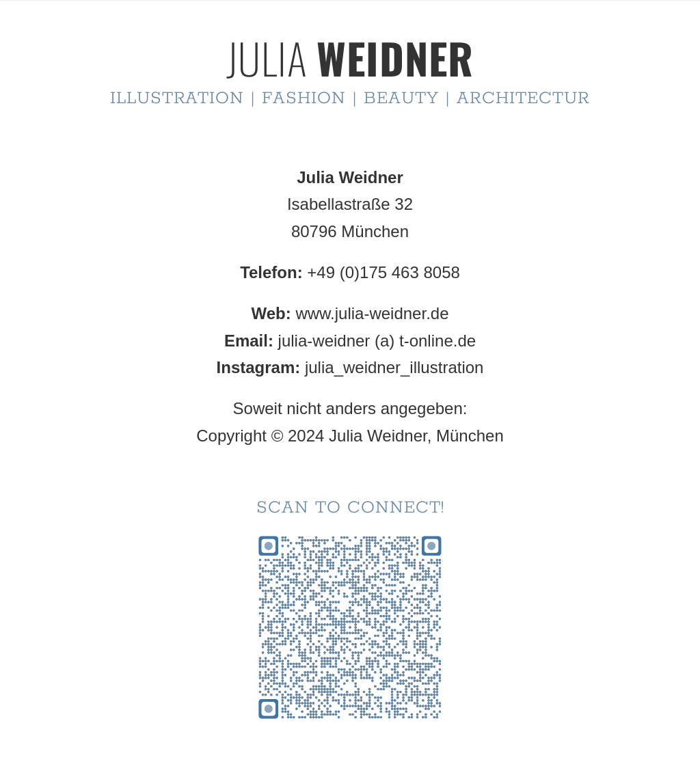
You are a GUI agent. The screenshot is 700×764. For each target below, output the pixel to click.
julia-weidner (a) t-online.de (377, 341)
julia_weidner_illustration (394, 367)
